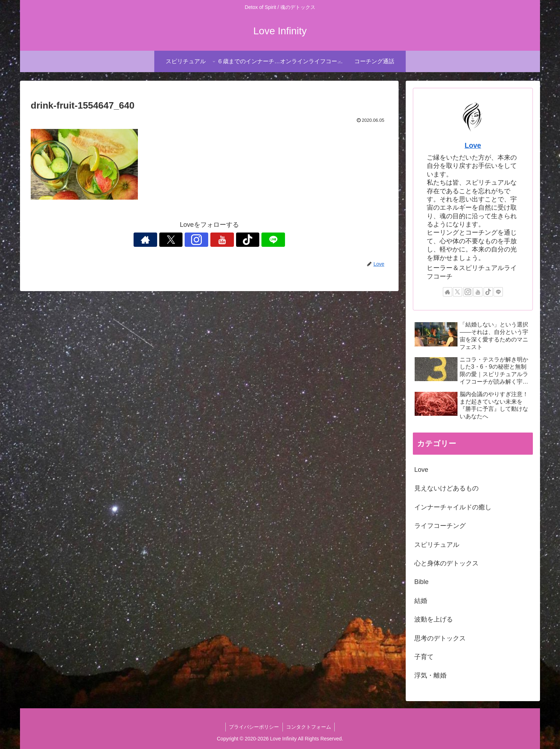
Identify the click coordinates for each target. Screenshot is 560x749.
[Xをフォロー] (185, 240)
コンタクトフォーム (309, 727)
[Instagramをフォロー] (201, 240)
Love (473, 145)
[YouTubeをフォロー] (217, 240)
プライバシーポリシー (254, 727)
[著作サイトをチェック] (168, 240)
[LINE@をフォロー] (250, 240)
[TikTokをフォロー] (234, 240)
